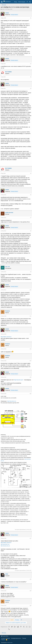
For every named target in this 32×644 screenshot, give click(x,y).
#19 (30, 591)
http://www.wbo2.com (12, 401)
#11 (30, 316)
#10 (30, 290)
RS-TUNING (8, 72)
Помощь (24, 638)
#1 (31, 18)
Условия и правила (5, 638)
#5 (31, 173)
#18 (30, 579)
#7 (31, 218)
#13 (30, 349)
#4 (31, 88)
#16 (30, 394)
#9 (31, 272)
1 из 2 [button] (12, 620)
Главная (3, 640)
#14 (30, 361)
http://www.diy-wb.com (5, 546)
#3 (31, 77)
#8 (31, 231)
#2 (31, 64)
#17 (30, 538)
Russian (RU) (5, 636)
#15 (30, 377)
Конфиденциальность (16, 638)
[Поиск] (30, 2)
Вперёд (17, 620)
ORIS (7, 574)
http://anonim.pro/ (19, 380)
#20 (30, 606)
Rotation (8, 311)
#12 (30, 334)
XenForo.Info (10, 643)
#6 (31, 195)
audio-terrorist (9, 213)
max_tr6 (7, 267)
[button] (2, 2)
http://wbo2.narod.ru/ (6, 337)
